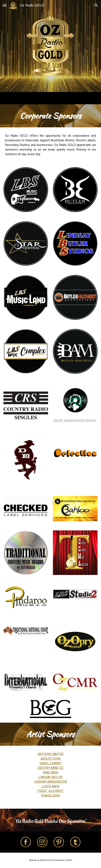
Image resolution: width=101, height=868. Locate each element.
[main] (50, 116)
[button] (5, 5)
